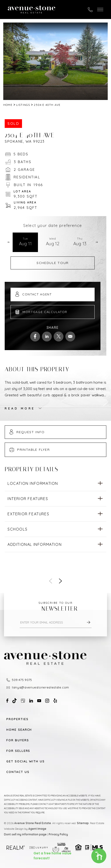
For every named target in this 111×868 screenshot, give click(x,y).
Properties (17, 719)
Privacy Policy (58, 834)
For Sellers (18, 751)
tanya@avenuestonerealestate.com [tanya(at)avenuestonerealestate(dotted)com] (41, 687)
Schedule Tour (53, 263)
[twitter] (59, 336)
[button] (100, 10)
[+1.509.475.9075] (90, 10)
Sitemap (83, 823)
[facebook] (35, 336)
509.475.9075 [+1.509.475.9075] (22, 680)
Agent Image (37, 829)
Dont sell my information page (25, 834)
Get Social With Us (26, 761)
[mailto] (70, 336)
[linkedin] (47, 336)
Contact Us (18, 772)
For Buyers (18, 740)
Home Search (19, 730)
